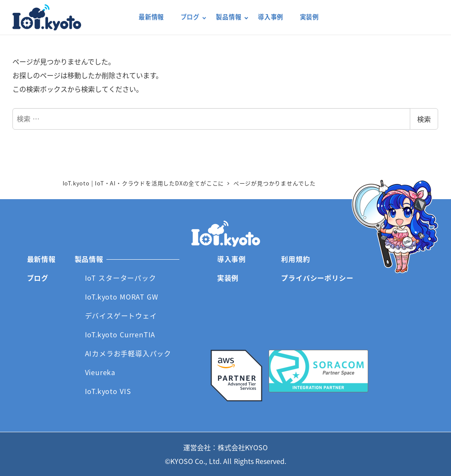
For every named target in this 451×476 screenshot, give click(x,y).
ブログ (38, 278)
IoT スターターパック (121, 278)
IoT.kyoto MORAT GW (122, 297)
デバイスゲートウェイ (121, 315)
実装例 (228, 278)
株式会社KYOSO (243, 447)
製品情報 (89, 259)
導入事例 (232, 259)
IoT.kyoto (47, 17)
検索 (424, 119)
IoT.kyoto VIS (108, 391)
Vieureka (100, 372)
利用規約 (295, 259)
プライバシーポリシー (317, 278)
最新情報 (41, 259)
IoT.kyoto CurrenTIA (120, 334)
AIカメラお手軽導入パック (128, 353)
